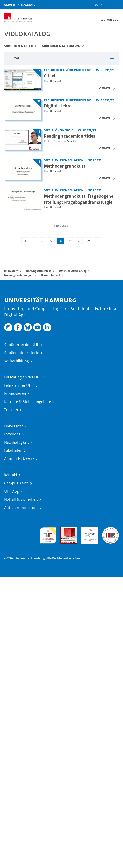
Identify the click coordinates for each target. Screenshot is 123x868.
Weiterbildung (17, 361)
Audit (64, 529)
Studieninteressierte (22, 353)
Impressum (11, 271)
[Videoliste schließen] (108, 88)
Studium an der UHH (22, 345)
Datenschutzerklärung (73, 271)
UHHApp (12, 491)
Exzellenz (12, 434)
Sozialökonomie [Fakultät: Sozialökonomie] (59, 130)
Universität (14, 426)
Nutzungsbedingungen (19, 275)
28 (61, 242)
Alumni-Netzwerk (19, 459)
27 (52, 242)
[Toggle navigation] (118, 5)
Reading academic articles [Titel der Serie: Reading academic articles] (70, 136)
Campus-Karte (16, 483)
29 (71, 242)
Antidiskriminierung (21, 508)
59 (89, 242)
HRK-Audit (89, 529)
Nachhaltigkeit (17, 442)
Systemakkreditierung (111, 529)
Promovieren (15, 393)
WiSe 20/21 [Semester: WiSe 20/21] (105, 70)
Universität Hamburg (20, 5)
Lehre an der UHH (19, 385)
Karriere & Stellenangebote (28, 402)
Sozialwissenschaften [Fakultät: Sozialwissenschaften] (64, 160)
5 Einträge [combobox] (61, 226)
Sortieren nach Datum (61, 46)
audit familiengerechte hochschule (48, 534)
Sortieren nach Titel (21, 46)
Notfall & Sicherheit (21, 499)
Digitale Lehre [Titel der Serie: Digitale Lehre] (58, 106)
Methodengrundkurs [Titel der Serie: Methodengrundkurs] (65, 166)
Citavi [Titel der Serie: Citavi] (50, 76)
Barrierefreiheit (51, 275)
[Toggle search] (108, 5)
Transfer (11, 410)
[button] (96, 5)
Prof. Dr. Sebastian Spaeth (60, 141)
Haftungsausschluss (39, 271)
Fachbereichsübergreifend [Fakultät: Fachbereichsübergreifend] (68, 70)
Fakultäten (13, 450)
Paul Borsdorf (53, 81)
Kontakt (11, 475)
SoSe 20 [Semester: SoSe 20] (95, 160)
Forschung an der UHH (23, 377)
